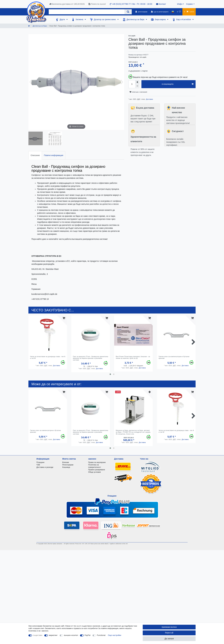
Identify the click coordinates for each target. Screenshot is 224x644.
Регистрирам (68, 465)
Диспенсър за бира (136, 19)
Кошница (66, 467)
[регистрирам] (141, 12)
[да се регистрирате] (160, 12)
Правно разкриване (97, 470)
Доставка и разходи (45, 467)
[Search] (128, 12)
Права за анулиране (97, 462)
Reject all (169, 633)
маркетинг (53, 635)
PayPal (87, 635)
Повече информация (53, 155)
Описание (35, 155)
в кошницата (178, 84)
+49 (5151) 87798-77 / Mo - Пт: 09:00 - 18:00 (131, 4)
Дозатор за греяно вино (105, 19)
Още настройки (115, 635)
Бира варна (161, 19)
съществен (38, 635)
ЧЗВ (38, 465)
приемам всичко (169, 627)
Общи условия (95, 472)
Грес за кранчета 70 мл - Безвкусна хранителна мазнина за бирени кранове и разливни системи (90, 358)
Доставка (149, 99)
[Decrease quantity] (137, 86)
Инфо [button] (180, 4)
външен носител (71, 635)
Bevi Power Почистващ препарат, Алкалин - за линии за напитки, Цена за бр (133, 357)
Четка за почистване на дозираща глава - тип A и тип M (48, 357)
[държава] (173, 12)
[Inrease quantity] (137, 82)
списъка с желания (138, 92)
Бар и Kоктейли (184, 19)
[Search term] (87, 12)
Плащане (40, 462)
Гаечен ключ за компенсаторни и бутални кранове (174, 357)
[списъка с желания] (179, 12)
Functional (101, 635)
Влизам (65, 462)
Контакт (161, 4)
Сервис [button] (189, 4)
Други (62, 19)
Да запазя (169, 639)
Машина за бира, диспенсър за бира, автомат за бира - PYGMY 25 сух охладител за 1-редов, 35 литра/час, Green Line (133, 432)
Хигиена (80, 19)
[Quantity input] (132, 84)
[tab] (35, 155)
